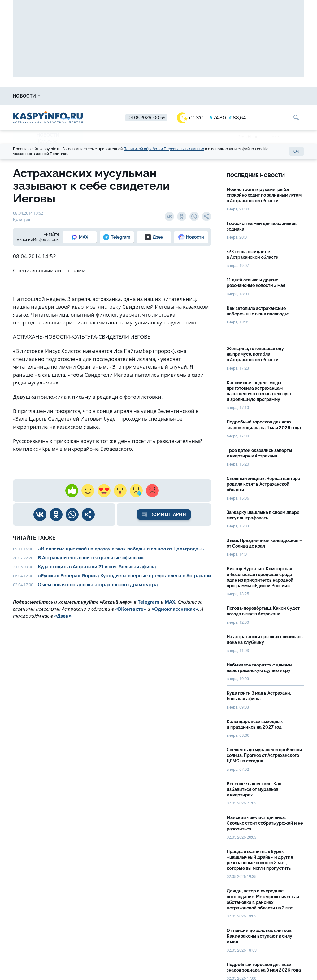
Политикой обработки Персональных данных (164, 149)
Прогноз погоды (167, 96)
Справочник (67, 96)
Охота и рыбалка (116, 96)
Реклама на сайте (263, 96)
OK (296, 151)
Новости (27, 96)
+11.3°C (190, 118)
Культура (48, 141)
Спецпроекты (214, 96)
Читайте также (34, 538)
